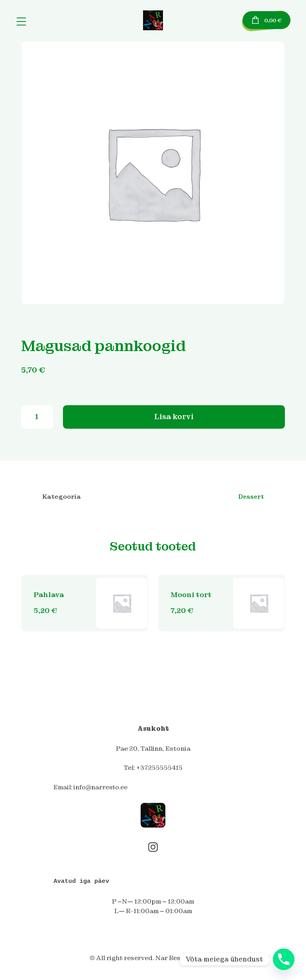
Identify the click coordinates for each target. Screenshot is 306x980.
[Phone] (284, 959)
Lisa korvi (174, 418)
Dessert (251, 499)
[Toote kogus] (37, 418)
